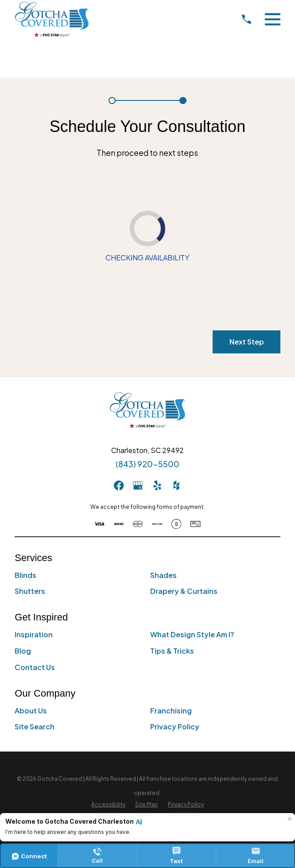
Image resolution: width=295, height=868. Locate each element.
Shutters (30, 591)
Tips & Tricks (172, 651)
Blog (23, 651)
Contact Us (35, 667)
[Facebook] (119, 485)
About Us (31, 711)
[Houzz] (176, 485)
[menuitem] (108, 805)
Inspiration (34, 635)
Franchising (171, 711)
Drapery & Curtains (184, 591)
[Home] (52, 19)
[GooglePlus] (138, 485)
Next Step (247, 342)
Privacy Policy (175, 727)
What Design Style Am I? (192, 635)
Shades (163, 575)
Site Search (35, 727)
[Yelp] (157, 485)
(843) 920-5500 (147, 464)
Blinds (25, 575)
